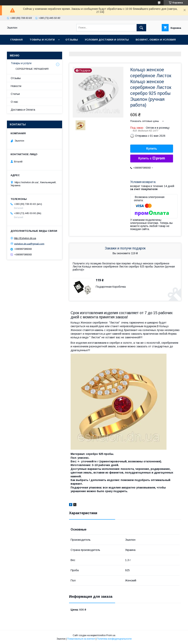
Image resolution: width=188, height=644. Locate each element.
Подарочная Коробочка (111, 287)
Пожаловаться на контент (81, 639)
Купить (152, 149)
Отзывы (72, 40)
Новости (16, 86)
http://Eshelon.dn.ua (25, 238)
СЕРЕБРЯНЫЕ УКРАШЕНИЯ (32, 69)
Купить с (152, 158)
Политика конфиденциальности (114, 639)
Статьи (15, 94)
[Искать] (141, 28)
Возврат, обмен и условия (156, 40)
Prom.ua (111, 635)
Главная (16, 40)
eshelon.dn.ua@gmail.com (29, 244)
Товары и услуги (42, 40)
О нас (36, 50)
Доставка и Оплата (23, 110)
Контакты (18, 50)
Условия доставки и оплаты (107, 40)
